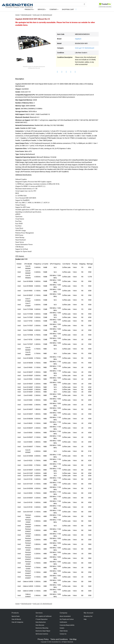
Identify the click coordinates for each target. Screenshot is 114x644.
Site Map (73, 639)
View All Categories (17, 622)
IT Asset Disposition (42, 619)
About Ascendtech (65, 616)
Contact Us (63, 634)
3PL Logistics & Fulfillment (44, 616)
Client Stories (64, 631)
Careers (62, 628)
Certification (63, 622)
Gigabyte (78, 39)
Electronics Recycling (42, 628)
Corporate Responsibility (67, 625)
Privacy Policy (43, 639)
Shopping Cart (70, 9)
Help (85, 619)
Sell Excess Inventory (42, 634)
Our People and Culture (67, 619)
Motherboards (26, 15)
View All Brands (16, 619)
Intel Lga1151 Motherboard (42, 15)
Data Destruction (41, 622)
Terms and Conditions (59, 639)
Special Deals (16, 616)
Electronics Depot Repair (43, 631)
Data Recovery (40, 625)
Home (17, 15)
